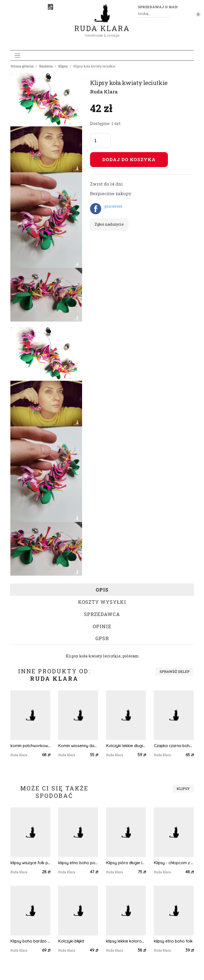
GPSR (102, 638)
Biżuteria (46, 66)
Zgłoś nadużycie (109, 224)
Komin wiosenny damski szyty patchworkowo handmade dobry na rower (78, 746)
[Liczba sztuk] (100, 140)
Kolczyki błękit (71, 941)
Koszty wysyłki (102, 602)
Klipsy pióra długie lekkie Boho (126, 863)
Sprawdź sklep (175, 671)
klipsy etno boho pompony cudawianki (78, 863)
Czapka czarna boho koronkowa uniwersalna (174, 746)
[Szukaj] (168, 14)
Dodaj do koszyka (129, 159)
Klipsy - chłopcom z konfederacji (174, 863)
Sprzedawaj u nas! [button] (158, 7)
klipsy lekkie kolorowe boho (126, 941)
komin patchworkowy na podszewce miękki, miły (30, 746)
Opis (102, 590)
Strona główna (22, 66)
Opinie (102, 626)
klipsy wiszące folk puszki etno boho (30, 863)
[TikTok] (50, 7)
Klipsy (63, 66)
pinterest (113, 206)
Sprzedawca (102, 614)
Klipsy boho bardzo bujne (30, 941)
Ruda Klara (102, 24)
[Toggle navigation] (17, 55)
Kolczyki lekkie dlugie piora (126, 746)
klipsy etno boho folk (173, 941)
